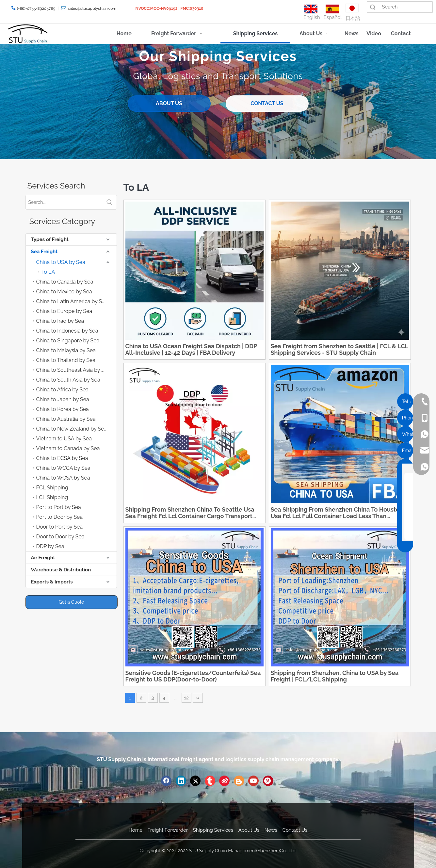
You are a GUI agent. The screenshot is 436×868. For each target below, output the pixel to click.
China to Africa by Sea (63, 390)
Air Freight (43, 558)
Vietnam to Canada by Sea (68, 448)
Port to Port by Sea (59, 507)
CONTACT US (267, 103)
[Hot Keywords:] (109, 202)
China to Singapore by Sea (68, 341)
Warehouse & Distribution (61, 570)
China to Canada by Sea (65, 282)
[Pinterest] (268, 781)
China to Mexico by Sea (64, 292)
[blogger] (239, 781)
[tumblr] (210, 781)
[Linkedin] (181, 781)
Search (373, 7)
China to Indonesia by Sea (67, 331)
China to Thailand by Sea (66, 360)
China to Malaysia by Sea (66, 350)
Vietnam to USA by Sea (64, 439)
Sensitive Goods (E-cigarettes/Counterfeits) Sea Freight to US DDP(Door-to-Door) (193, 676)
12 (186, 698)
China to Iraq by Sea (60, 321)
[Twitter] (195, 781)
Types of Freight (50, 239)
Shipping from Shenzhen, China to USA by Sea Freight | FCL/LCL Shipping (335, 676)
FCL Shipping (52, 488)
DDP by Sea (50, 546)
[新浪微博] (224, 781)
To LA (48, 272)
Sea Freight (44, 252)
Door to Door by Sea (60, 537)
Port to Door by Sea (60, 517)
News (271, 830)
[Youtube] (253, 781)
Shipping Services (213, 830)
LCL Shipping (52, 497)
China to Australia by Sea (66, 419)
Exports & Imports (52, 582)
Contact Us (295, 830)
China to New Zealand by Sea (72, 429)
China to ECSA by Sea (62, 458)
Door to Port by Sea (60, 527)
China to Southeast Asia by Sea (73, 370)
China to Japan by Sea (63, 399)
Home (136, 830)
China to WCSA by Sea (63, 478)
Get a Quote (71, 602)
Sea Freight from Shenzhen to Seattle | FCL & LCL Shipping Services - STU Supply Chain (339, 350)
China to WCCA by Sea (63, 468)
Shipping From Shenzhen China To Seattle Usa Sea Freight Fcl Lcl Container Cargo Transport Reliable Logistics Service (190, 513)
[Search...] (64, 202)
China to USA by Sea (61, 262)
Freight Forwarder (168, 830)
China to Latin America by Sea (72, 301)
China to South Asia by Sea (68, 380)
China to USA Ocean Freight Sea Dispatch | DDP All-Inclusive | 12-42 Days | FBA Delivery (191, 350)
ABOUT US (169, 103)
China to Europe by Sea (64, 311)
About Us (249, 830)
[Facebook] (166, 781)
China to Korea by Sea (63, 409)
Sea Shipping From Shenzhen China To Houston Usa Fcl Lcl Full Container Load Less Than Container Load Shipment (337, 513)
